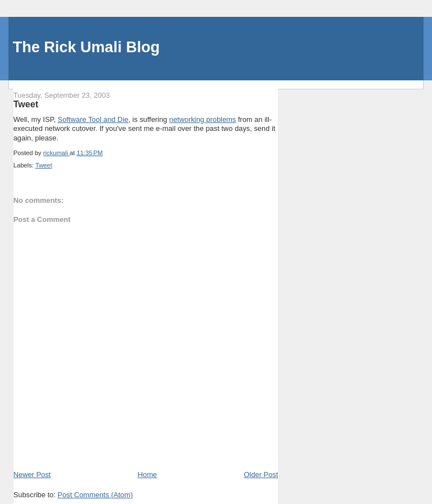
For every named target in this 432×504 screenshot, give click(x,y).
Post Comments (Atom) (95, 495)
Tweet (44, 165)
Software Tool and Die (93, 119)
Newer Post (32, 475)
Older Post (261, 475)
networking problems (203, 119)
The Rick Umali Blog (86, 47)
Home (147, 475)
